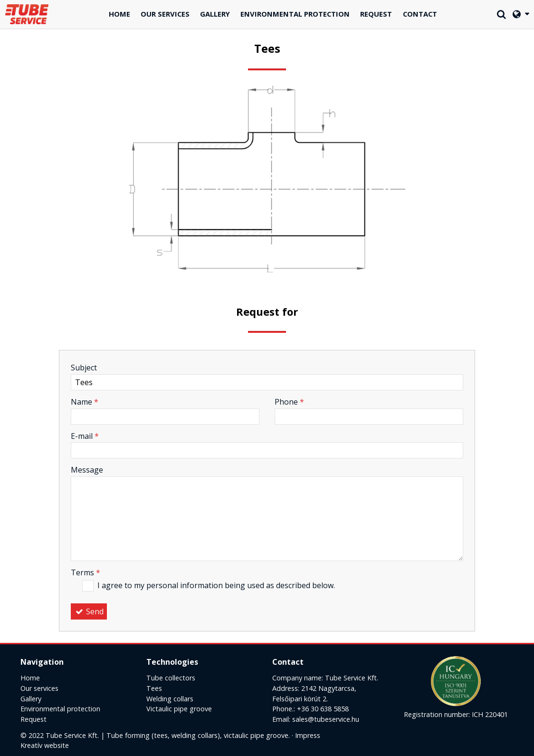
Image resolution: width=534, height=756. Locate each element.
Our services (39, 688)
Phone (289, 402)
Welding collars (170, 699)
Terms (86, 572)
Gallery (31, 699)
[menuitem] (119, 15)
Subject (84, 368)
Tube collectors (171, 678)
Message (87, 470)
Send (89, 611)
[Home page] (27, 15)
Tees (154, 688)
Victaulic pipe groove (179, 709)
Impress (308, 735)
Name (85, 402)
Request (33, 719)
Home (30, 678)
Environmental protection (60, 709)
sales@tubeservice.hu (326, 719)
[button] (520, 15)
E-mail (85, 436)
